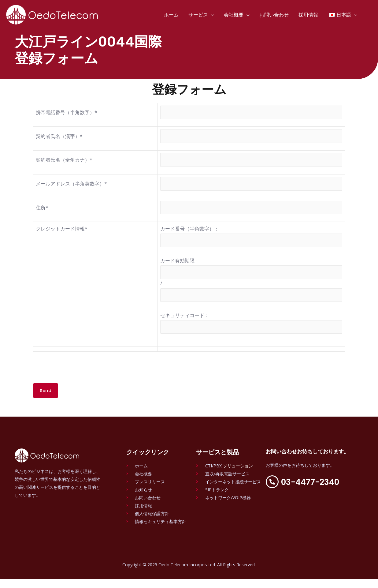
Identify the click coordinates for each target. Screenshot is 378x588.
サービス (198, 15)
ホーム (171, 15)
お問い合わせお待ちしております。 (304, 464)
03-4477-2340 (317, 497)
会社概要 (234, 15)
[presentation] (80, 380)
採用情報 (308, 15)
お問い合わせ (274, 15)
